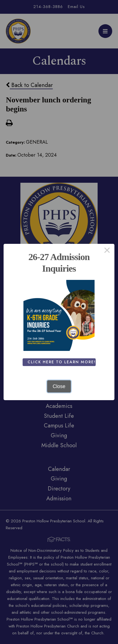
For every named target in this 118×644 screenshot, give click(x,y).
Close (59, 386)
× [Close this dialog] (107, 251)
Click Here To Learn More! (62, 362)
